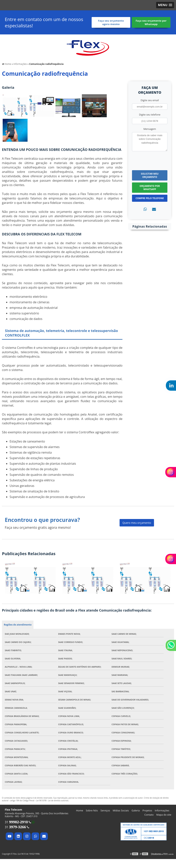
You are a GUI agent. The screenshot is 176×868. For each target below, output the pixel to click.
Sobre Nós (92, 810)
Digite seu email (150, 100)
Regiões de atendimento (18, 625)
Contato (149, 815)
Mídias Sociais (121, 810)
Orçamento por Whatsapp (150, 188)
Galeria (136, 810)
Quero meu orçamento (137, 523)
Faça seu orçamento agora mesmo (111, 22)
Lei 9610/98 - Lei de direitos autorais (52, 800)
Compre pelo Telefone (150, 198)
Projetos (147, 810)
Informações (162, 810)
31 (16, 822)
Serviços (105, 810)
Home (79, 810)
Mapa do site (164, 815)
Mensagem (150, 129)
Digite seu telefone (150, 115)
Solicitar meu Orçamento (150, 175)
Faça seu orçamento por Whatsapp (151, 22)
